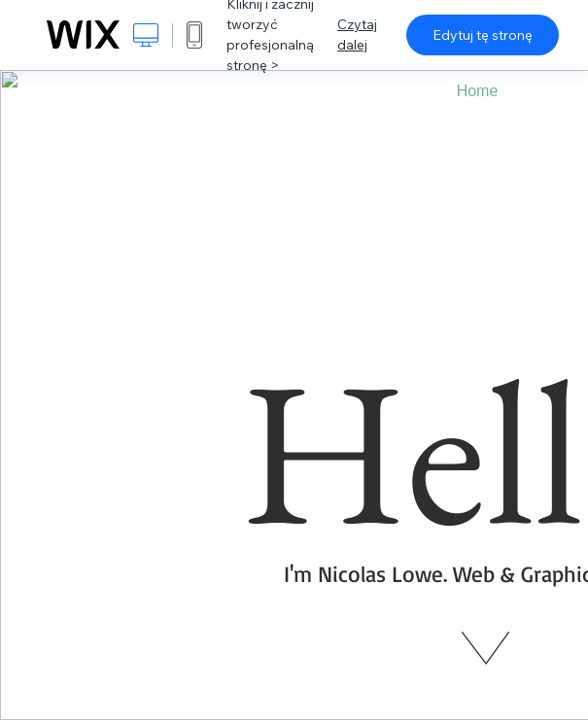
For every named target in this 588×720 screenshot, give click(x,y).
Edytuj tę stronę (483, 35)
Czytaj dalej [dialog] (357, 34)
